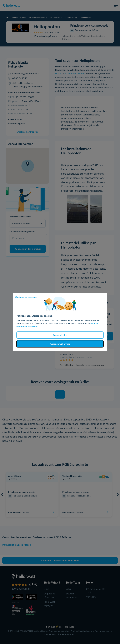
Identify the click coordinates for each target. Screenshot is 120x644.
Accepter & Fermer (60, 344)
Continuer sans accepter (26, 297)
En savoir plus (60, 335)
